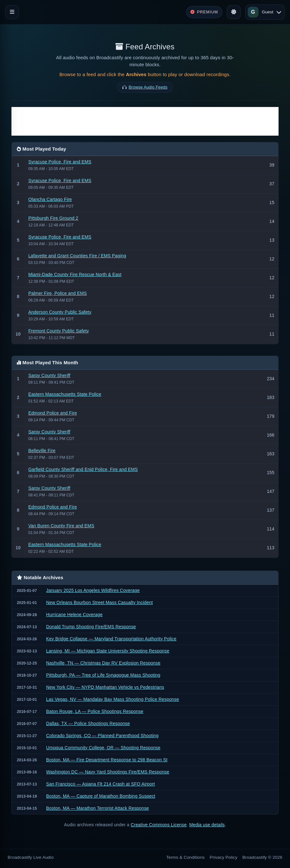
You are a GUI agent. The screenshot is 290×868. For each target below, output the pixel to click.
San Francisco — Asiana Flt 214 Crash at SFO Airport (100, 784)
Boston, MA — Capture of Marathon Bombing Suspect (101, 796)
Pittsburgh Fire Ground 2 (53, 218)
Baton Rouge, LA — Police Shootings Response (95, 711)
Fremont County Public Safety (59, 331)
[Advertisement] (145, 121)
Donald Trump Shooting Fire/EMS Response (91, 627)
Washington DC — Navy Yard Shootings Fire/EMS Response (108, 772)
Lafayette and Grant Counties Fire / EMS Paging (77, 256)
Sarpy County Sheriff (49, 375)
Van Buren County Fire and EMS (61, 526)
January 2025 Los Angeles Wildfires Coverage (93, 590)
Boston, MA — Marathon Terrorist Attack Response (97, 808)
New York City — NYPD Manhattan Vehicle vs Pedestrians (105, 687)
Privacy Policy (224, 857)
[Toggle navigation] (12, 12)
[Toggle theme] (234, 12)
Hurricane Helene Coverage (74, 615)
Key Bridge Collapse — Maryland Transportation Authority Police (111, 639)
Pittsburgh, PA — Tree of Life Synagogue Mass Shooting (103, 675)
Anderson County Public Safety (60, 312)
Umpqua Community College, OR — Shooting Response (103, 748)
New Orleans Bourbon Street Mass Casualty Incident (99, 602)
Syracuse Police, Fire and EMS (60, 162)
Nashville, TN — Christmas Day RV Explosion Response (103, 663)
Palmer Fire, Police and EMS (58, 293)
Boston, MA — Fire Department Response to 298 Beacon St (107, 760)
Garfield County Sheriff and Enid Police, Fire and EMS (83, 469)
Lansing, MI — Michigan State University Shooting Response (108, 651)
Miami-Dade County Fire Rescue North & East (75, 274)
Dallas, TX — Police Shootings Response (88, 723)
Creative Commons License (159, 825)
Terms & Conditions (186, 857)
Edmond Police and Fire (53, 413)
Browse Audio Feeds (148, 87)
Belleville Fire (42, 451)
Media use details (207, 825)
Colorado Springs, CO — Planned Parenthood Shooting (102, 736)
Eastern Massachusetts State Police (65, 394)
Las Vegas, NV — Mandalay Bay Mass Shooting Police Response (113, 699)
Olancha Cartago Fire (50, 199)
